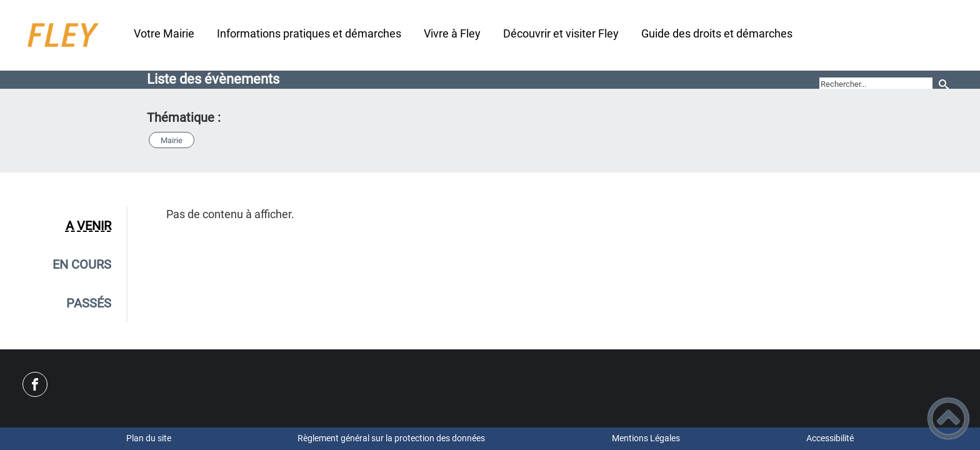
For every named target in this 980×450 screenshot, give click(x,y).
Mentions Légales (646, 438)
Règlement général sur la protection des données (391, 438)
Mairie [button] (172, 140)
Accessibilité (830, 438)
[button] (948, 418)
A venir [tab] (88, 226)
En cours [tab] (82, 264)
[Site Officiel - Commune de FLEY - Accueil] (62, 35)
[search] (876, 84)
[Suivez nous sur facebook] (35, 384)
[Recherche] (944, 84)
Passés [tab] (89, 303)
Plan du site (149, 438)
